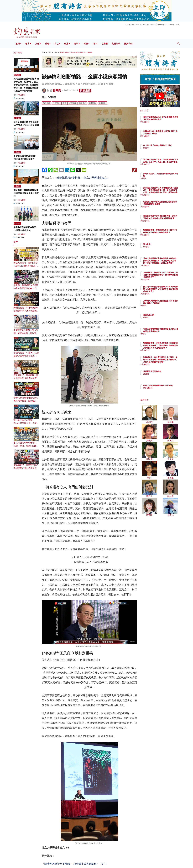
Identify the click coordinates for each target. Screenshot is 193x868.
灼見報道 (17, 152)
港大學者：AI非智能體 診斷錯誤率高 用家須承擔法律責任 (26, 193)
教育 (27, 44)
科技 (86, 44)
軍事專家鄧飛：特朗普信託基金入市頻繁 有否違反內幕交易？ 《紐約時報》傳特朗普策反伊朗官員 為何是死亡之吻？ (168, 348)
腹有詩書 (17, 75)
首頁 (43, 53)
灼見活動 (116, 44)
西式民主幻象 (164, 315)
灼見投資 (17, 118)
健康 (66, 44)
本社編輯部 (21, 95)
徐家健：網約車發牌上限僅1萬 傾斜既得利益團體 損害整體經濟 (168, 204)
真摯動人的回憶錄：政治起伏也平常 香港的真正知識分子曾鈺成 (168, 303)
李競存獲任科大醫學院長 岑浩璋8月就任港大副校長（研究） (168, 134)
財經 (47, 44)
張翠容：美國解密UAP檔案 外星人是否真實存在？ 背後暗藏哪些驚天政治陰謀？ (26, 288)
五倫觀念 (102, 103)
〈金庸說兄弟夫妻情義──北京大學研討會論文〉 (82, 178)
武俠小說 (73, 103)
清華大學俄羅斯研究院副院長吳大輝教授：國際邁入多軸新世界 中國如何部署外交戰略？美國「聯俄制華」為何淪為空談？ (168, 263)
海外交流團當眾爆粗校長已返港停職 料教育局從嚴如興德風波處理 (168, 119)
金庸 (65, 103)
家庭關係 (83, 103)
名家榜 (105, 44)
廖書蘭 (161, 374)
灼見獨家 (56, 103)
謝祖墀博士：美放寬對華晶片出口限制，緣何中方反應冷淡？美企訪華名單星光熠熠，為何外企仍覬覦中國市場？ (168, 362)
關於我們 (128, 44)
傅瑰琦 (161, 336)
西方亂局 (162, 244)
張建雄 (161, 247)
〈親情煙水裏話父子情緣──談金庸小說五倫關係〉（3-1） (75, 864)
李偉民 (161, 308)
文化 (37, 44)
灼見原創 (46, 103)
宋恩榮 (161, 178)
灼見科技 (17, 186)
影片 (96, 44)
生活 (57, 44)
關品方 (161, 150)
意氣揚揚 (85, 91)
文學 (55, 53)
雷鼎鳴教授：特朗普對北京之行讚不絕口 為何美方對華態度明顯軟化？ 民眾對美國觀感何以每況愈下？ (168, 277)
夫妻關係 (92, 103)
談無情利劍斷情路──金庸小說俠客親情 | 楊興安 (76, 53)
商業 (76, 44)
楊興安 (57, 91)
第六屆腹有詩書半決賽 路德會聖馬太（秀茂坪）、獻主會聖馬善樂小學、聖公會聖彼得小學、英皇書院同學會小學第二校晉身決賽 (26, 85)
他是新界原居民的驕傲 (167, 371)
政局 (18, 44)
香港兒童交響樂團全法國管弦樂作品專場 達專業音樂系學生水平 (168, 331)
